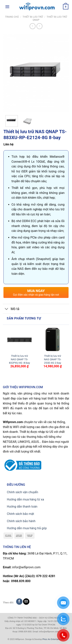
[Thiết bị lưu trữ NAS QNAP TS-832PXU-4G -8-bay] (19, 339)
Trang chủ (12, 17)
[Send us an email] (26, 602)
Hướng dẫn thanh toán (22, 507)
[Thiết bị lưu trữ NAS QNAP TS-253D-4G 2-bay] (53, 339)
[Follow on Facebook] (19, 602)
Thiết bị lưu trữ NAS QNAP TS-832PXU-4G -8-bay (19, 359)
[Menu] (7, 7)
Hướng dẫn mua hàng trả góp (27, 528)
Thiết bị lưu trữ (33, 17)
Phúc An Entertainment (53, 639)
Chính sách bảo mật (21, 514)
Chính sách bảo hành (21, 521)
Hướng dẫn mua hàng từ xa (25, 499)
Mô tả (11, 309)
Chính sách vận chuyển (23, 492)
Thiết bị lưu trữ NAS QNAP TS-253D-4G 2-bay (53, 359)
